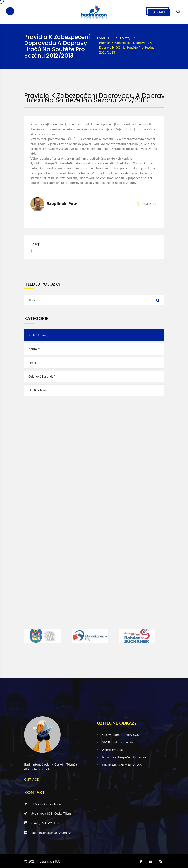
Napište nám (37, 390)
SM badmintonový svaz (116, 742)
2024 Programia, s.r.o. (45, 861)
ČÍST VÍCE (31, 779)
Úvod (101, 38)
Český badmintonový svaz (118, 735)
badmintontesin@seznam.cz (47, 832)
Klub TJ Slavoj (121, 38)
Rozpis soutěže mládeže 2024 (121, 765)
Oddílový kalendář (42, 376)
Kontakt (159, 12)
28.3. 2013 (146, 204)
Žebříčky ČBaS (110, 750)
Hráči (32, 363)
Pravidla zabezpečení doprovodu (123, 757)
